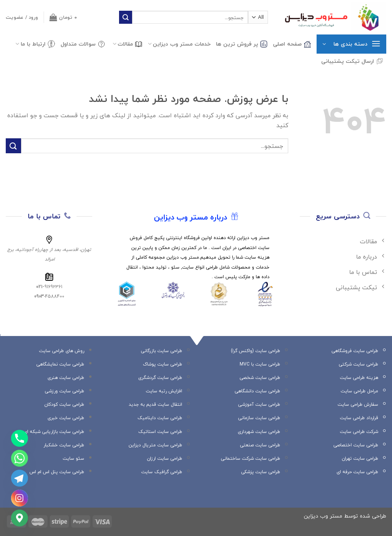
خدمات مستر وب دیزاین (179, 44)
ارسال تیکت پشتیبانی (352, 61)
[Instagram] (20, 498)
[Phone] (20, 438)
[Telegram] (20, 478)
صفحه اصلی (292, 44)
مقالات (127, 44)
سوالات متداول (83, 44)
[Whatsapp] (20, 458)
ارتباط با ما (35, 44)
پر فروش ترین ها (242, 44)
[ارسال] (126, 17)
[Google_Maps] (20, 518)
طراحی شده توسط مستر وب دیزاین (345, 516)
